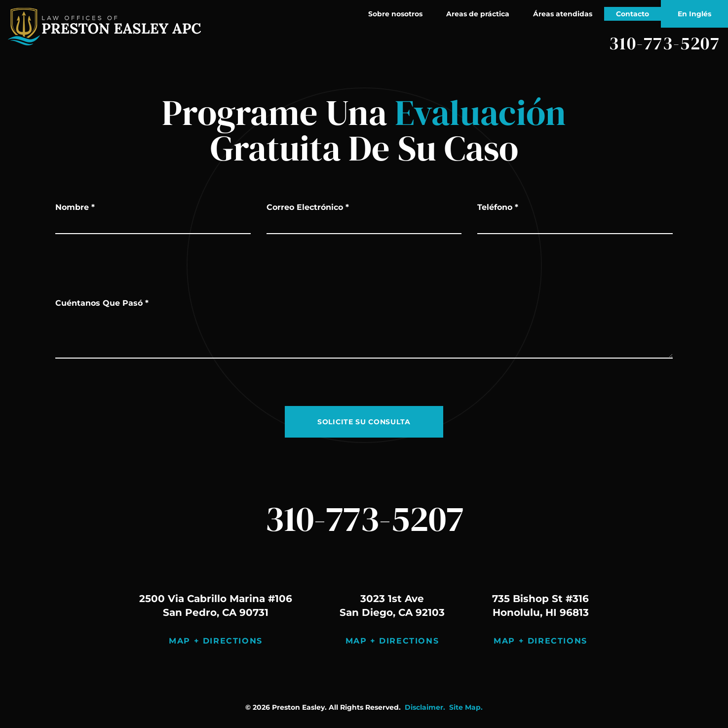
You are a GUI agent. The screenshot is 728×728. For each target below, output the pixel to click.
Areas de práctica (478, 14)
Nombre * (75, 207)
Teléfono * (498, 207)
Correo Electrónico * (308, 207)
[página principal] (104, 27)
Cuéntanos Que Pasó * (102, 303)
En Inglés (694, 14)
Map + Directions (216, 641)
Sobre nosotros (395, 14)
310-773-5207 (665, 43)
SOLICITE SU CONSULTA (364, 422)
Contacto (632, 14)
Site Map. (466, 707)
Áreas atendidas (563, 14)
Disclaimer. (425, 707)
